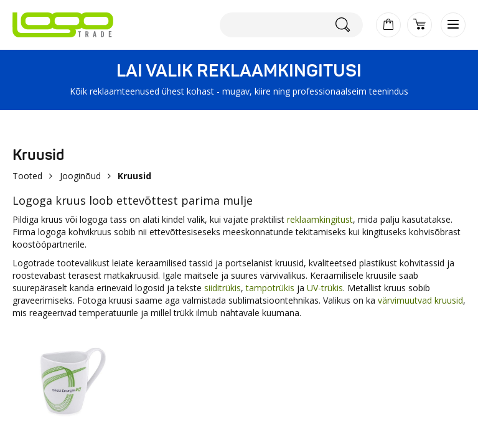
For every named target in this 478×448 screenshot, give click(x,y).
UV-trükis (325, 288)
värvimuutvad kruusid (420, 300)
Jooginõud (80, 176)
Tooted (27, 176)
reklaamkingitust (320, 219)
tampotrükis (270, 288)
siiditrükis (223, 288)
